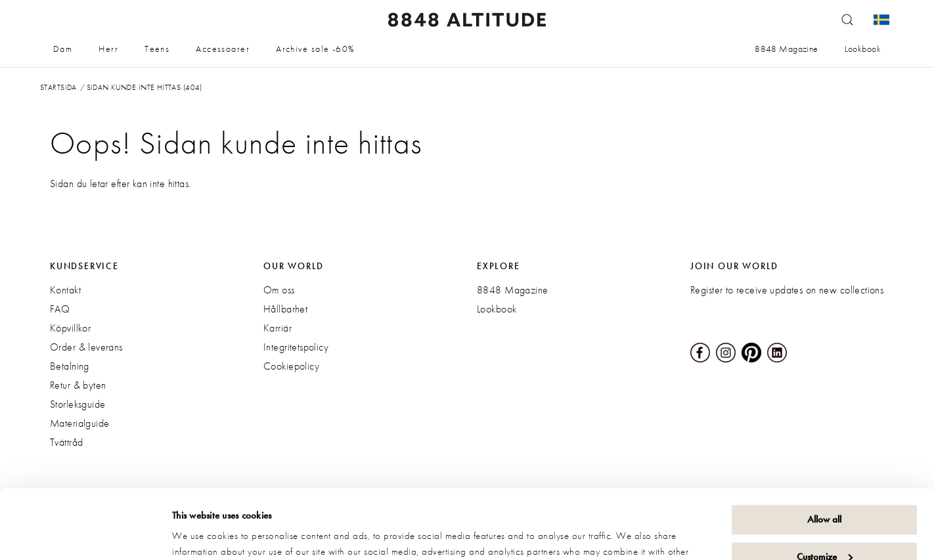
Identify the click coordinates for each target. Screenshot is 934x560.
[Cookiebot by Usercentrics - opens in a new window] (85, 534)
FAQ (60, 309)
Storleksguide (78, 404)
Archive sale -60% (315, 49)
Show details (197, 534)
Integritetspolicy (296, 347)
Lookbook (863, 49)
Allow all (824, 450)
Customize (825, 487)
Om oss (279, 290)
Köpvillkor (70, 328)
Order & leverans (86, 347)
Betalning (70, 366)
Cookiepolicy (291, 366)
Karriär (278, 328)
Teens (157, 49)
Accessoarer (223, 49)
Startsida (58, 87)
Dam (63, 49)
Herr (108, 49)
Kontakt (65, 290)
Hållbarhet (285, 309)
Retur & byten (78, 385)
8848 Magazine (786, 49)
